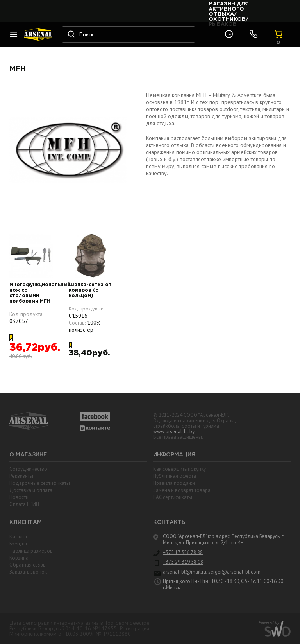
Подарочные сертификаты (40, 483)
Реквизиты (21, 476)
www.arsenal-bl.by (174, 431)
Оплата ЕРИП (24, 504)
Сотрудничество (28, 469)
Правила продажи (174, 483)
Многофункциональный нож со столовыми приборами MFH (31, 293)
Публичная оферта (175, 476)
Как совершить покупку (179, 469)
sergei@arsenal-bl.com (234, 572)
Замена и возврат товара (182, 490)
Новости (19, 497)
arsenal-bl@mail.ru (185, 572)
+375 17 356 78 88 (183, 553)
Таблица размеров (31, 551)
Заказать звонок (28, 572)
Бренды (18, 544)
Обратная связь (27, 565)
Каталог (19, 537)
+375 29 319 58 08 (183, 562)
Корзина (19, 558)
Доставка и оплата (31, 490)
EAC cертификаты (173, 497)
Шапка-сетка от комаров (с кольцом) (90, 290)
